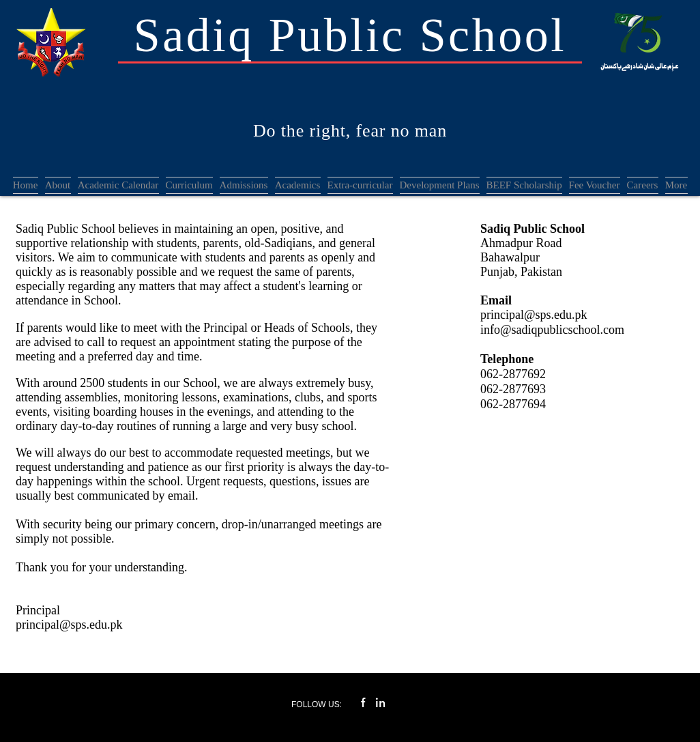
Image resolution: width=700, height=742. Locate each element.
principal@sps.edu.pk (69, 625)
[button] (244, 185)
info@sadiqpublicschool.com (552, 330)
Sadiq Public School (350, 35)
